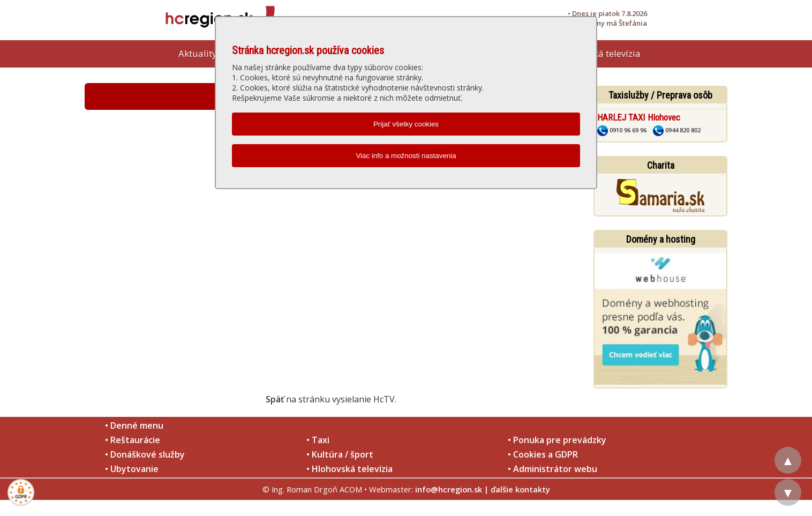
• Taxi (318, 440)
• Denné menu (134, 425)
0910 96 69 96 (622, 130)
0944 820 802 (677, 130)
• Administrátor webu (552, 469)
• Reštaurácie (133, 440)
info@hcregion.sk (449, 489)
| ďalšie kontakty (517, 489)
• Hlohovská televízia (349, 469)
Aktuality (198, 53)
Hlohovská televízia (600, 53)
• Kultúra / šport (340, 454)
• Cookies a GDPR (543, 454)
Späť (275, 399)
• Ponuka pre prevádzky (557, 440)
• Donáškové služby (145, 454)
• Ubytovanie (132, 469)
